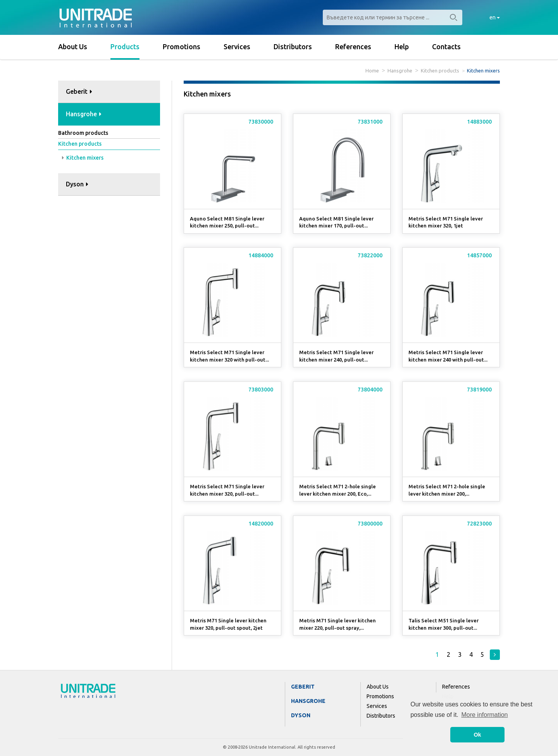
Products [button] (125, 46)
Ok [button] (477, 735)
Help (402, 46)
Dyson (301, 715)
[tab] (109, 92)
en (495, 17)
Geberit (303, 687)
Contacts (446, 46)
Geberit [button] (79, 91)
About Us (73, 46)
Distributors (293, 46)
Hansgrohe (400, 71)
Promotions (182, 46)
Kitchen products (440, 71)
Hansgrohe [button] (84, 114)
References (353, 46)
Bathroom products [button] (83, 133)
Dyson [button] (77, 184)
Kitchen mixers (83, 158)
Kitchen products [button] (80, 144)
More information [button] (484, 715)
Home (372, 71)
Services (237, 46)
